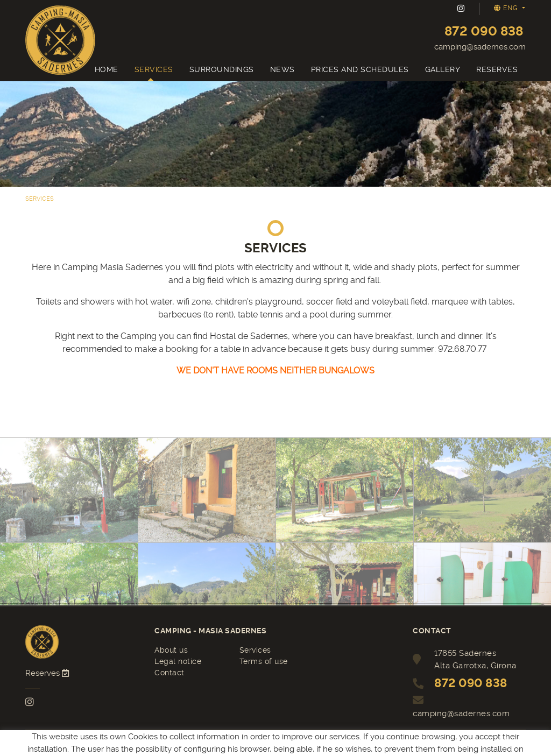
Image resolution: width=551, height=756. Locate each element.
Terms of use (264, 661)
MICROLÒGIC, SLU (274, 743)
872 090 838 (484, 31)
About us (171, 650)
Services (255, 650)
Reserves (48, 673)
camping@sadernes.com (480, 47)
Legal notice (178, 661)
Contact (169, 673)
